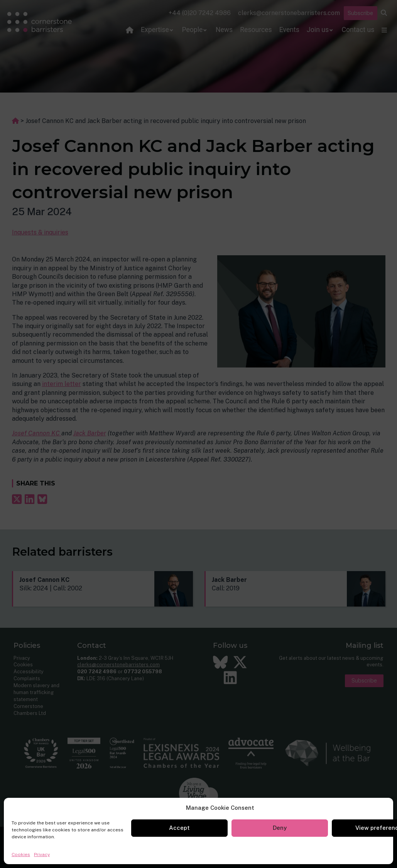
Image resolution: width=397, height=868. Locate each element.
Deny (280, 828)
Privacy (42, 855)
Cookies (21, 855)
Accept (179, 828)
